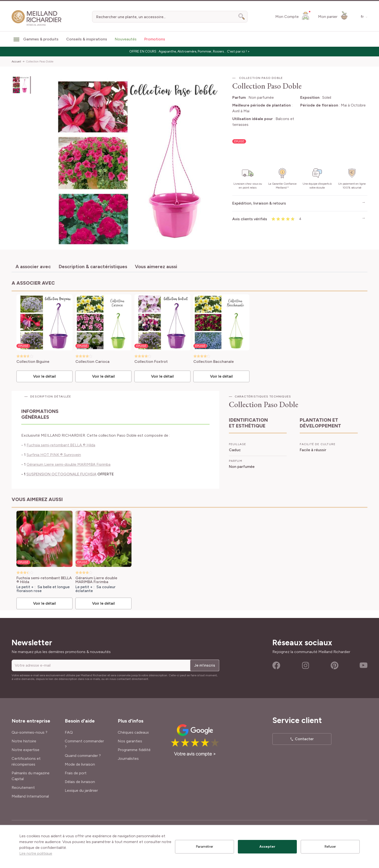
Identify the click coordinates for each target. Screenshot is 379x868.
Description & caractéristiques (93, 266)
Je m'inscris (205, 665)
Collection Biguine (33, 362)
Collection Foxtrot (151, 362)
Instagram (306, 665)
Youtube (364, 665)
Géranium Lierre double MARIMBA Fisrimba (96, 580)
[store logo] (37, 18)
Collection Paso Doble (40, 61)
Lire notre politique (36, 853)
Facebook (276, 665)
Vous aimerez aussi (156, 266)
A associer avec (33, 266)
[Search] (242, 17)
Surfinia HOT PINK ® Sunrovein (54, 455)
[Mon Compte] (293, 16)
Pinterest (335, 665)
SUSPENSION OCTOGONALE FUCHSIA (61, 474)
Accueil (16, 61)
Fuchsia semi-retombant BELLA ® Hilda (61, 445)
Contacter (304, 739)
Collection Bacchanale (214, 362)
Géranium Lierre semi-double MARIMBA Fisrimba (69, 464)
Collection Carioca (92, 362)
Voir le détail (44, 376)
